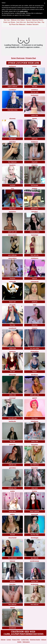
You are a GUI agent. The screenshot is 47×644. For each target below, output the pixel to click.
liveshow (12, 278)
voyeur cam (35, 581)
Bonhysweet (35, 95)
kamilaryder (12, 421)
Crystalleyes (12, 90)
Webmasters (26, 642)
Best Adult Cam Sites (34, 22)
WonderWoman (35, 561)
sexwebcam (12, 628)
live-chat (12, 325)
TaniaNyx (35, 188)
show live (35, 325)
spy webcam (35, 558)
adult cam (35, 139)
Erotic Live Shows (9, 22)
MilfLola (12, 514)
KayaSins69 (35, 514)
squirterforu (12, 212)
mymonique (35, 235)
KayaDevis (12, 165)
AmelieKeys (35, 90)
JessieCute (12, 445)
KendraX (35, 491)
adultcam (35, 302)
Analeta (12, 491)
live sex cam (35, 92)
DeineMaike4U (12, 235)
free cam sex (35, 255)
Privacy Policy (16, 640)
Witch (35, 305)
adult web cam (12, 232)
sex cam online (35, 348)
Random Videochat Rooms (34, 20)
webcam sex (12, 465)
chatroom (35, 162)
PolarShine (12, 142)
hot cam (35, 87)
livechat (12, 535)
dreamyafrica (35, 351)
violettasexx (35, 258)
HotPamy (35, 328)
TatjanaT (12, 608)
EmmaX (35, 66)
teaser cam (12, 302)
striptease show (35, 232)
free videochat (12, 558)
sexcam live (12, 511)
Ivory (12, 188)
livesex (35, 372)
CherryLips (12, 584)
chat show (35, 418)
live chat (12, 442)
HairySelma (35, 468)
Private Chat (31, 58)
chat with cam (12, 418)
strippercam (12, 139)
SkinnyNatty (12, 375)
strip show (12, 209)
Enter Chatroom (18, 58)
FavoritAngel (35, 538)
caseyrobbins (12, 258)
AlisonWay (12, 119)
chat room (35, 488)
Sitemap (3, 640)
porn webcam (12, 255)
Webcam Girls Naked (18, 20)
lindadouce (35, 142)
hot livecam (35, 185)
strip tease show (12, 110)
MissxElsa (35, 165)
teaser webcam (35, 511)
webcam (35, 278)
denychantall (12, 538)
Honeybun (35, 212)
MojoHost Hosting (35, 640)
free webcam (12, 605)
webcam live (35, 209)
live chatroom (12, 162)
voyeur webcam (12, 87)
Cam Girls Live (21, 22)
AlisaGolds (12, 305)
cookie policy (24, 11)
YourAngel (12, 398)
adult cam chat (35, 395)
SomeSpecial (35, 282)
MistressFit (12, 282)
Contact (9, 640)
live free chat (35, 535)
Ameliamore (12, 66)
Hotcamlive (35, 445)
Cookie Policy (25, 640)
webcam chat (12, 488)
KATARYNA (12, 561)
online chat (35, 115)
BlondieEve (35, 375)
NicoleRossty (35, 584)
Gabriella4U (12, 468)
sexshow (12, 185)
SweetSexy (12, 351)
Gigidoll (35, 398)
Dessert (35, 119)
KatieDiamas (35, 421)
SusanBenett (12, 328)
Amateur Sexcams (32, 24)
